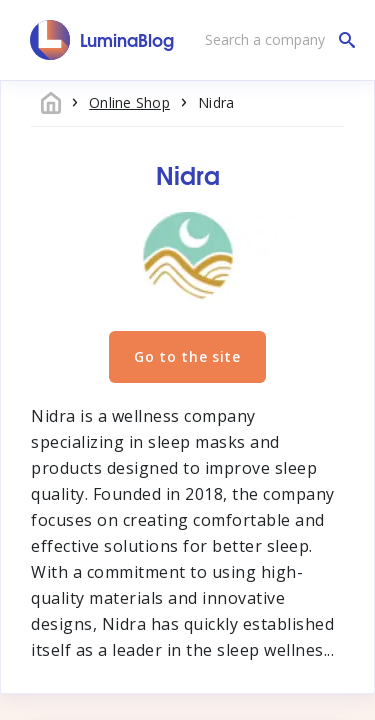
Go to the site (187, 356)
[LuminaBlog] (102, 40)
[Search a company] (275, 40)
